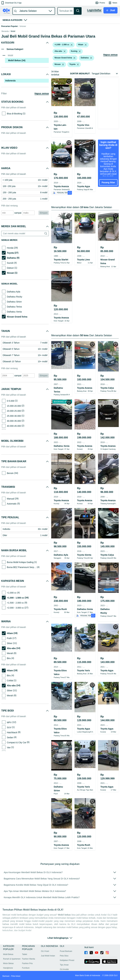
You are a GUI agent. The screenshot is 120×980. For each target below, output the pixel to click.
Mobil (13, 49)
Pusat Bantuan (66, 971)
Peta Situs (64, 976)
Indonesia (10, 98)
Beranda (5, 49)
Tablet (25, 975)
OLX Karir (45, 971)
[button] (11, 3)
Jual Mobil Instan (48, 976)
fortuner (23, 26)
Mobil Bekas (8, 975)
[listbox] (72, 62)
